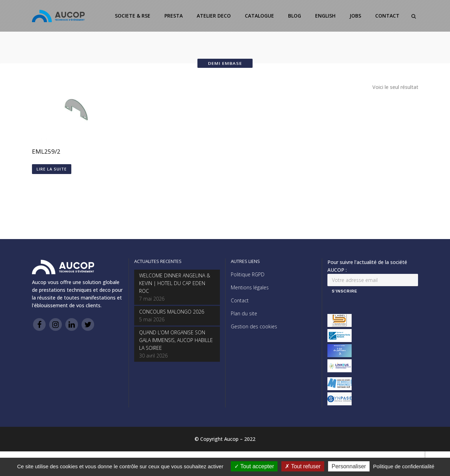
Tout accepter (254, 466)
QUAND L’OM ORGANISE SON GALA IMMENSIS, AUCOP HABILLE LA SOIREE (176, 340)
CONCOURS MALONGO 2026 (172, 312)
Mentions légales (250, 287)
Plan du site (244, 313)
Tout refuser (303, 466)
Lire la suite (52, 169)
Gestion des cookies (254, 326)
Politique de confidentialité (404, 466)
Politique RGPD (248, 274)
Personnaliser (349, 466)
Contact (240, 300)
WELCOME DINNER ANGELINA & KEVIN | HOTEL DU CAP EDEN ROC (175, 283)
